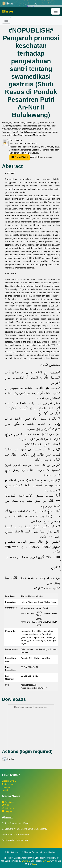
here (34, 864)
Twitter (6, 805)
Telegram (7, 811)
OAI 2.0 (46, 861)
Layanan (6, 787)
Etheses (8, 11)
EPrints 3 (26, 861)
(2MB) (23, 157)
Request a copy (45, 157)
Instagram (8, 808)
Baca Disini (20, 157)
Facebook (8, 802)
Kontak (5, 790)
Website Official (9, 781)
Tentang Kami (8, 784)
